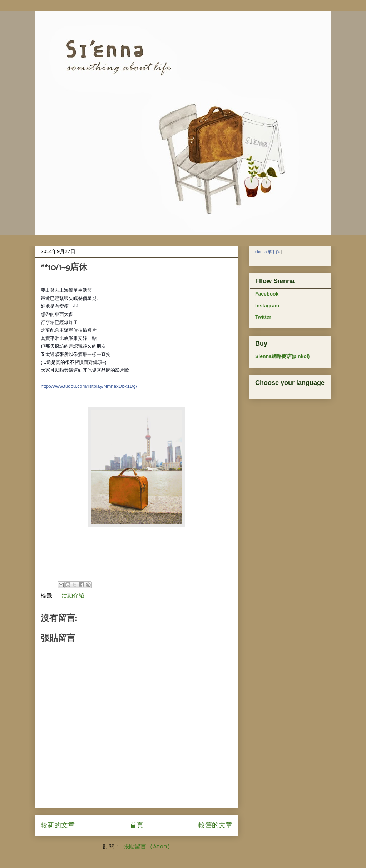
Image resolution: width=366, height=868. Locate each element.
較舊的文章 (215, 826)
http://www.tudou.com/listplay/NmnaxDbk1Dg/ (89, 386)
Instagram (267, 306)
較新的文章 (58, 826)
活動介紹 (73, 596)
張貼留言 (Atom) (147, 847)
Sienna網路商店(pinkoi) (282, 356)
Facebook (267, 294)
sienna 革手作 (267, 252)
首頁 (137, 826)
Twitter (263, 317)
